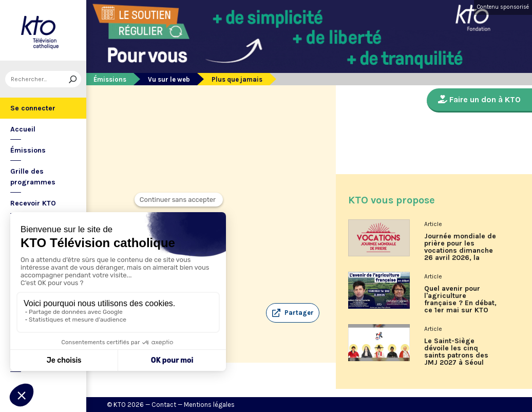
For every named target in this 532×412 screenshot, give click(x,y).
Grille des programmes (33, 177)
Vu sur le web (169, 79)
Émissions (28, 150)
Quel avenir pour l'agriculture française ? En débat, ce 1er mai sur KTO (460, 299)
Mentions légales (209, 405)
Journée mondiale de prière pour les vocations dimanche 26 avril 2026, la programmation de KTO (460, 251)
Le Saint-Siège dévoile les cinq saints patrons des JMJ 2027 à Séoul (456, 352)
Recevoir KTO (33, 203)
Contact (164, 405)
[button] (293, 313)
